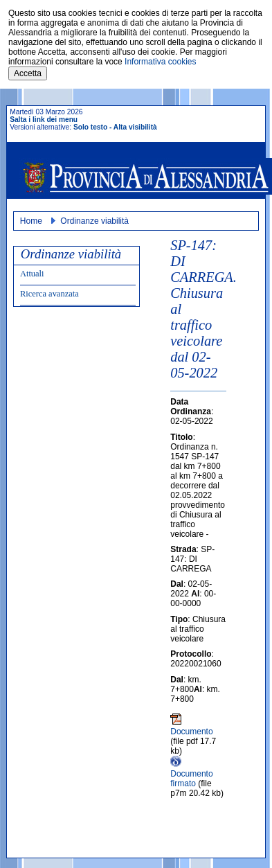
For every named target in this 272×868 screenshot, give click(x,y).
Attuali (32, 274)
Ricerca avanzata (49, 294)
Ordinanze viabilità (94, 221)
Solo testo (90, 127)
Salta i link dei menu (44, 119)
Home (31, 221)
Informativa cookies (160, 62)
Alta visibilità (135, 127)
